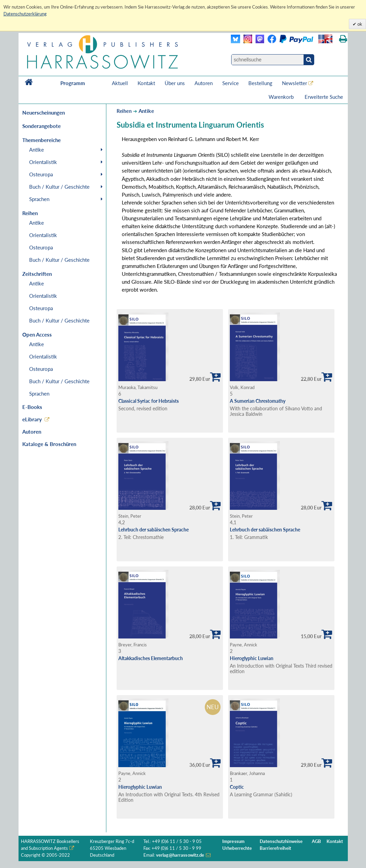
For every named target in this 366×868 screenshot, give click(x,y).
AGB (316, 841)
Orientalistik (43, 162)
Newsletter (294, 83)
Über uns (175, 83)
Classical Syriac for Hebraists (149, 401)
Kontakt (146, 83)
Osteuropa (41, 174)
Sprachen (39, 199)
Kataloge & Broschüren (49, 444)
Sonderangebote (42, 126)
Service (231, 83)
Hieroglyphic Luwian (252, 658)
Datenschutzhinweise (281, 841)
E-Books (32, 407)
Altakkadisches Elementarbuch (151, 658)
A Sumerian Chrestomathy (258, 401)
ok (359, 24)
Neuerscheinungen (44, 113)
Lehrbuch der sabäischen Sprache (154, 530)
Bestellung (260, 83)
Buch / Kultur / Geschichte (59, 187)
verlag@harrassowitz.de (180, 855)
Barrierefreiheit (275, 848)
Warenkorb (282, 97)
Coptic (237, 787)
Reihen (124, 111)
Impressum (233, 841)
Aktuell (120, 83)
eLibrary (32, 419)
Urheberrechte (237, 848)
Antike (37, 150)
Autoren (204, 83)
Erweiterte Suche (324, 97)
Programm (73, 83)
